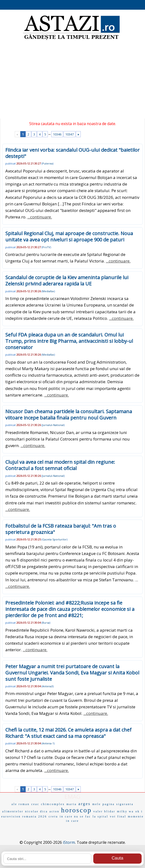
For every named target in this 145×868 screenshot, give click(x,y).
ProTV (46, 247)
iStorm (69, 842)
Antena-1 (48, 743)
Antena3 (48, 686)
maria (72, 804)
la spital (100, 816)
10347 (69, 134)
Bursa (46, 623)
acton (54, 811)
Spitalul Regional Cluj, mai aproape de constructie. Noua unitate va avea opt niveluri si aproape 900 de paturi (69, 236)
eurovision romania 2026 (24, 816)
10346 (57, 134)
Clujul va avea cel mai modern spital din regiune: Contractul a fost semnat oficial (60, 465)
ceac (35, 804)
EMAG (72, 797)
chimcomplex (53, 804)
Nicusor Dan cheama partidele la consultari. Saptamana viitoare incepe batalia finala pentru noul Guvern (69, 415)
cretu (53, 816)
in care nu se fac (75, 816)
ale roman (21, 804)
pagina (109, 804)
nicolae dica (36, 811)
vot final (118, 816)
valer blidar (104, 811)
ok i (139, 811)
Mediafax (48, 291)
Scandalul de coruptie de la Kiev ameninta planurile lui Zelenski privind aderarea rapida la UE (67, 281)
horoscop (76, 810)
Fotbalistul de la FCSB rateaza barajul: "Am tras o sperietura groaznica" (61, 529)
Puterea (47, 163)
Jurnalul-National (53, 425)
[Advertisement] (72, 80)
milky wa (125, 811)
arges (84, 804)
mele (97, 804)
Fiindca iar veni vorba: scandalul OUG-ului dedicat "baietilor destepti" (72, 153)
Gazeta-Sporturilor (54, 539)
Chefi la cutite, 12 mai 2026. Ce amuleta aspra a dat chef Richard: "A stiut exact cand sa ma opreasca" (68, 733)
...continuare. (40, 217)
